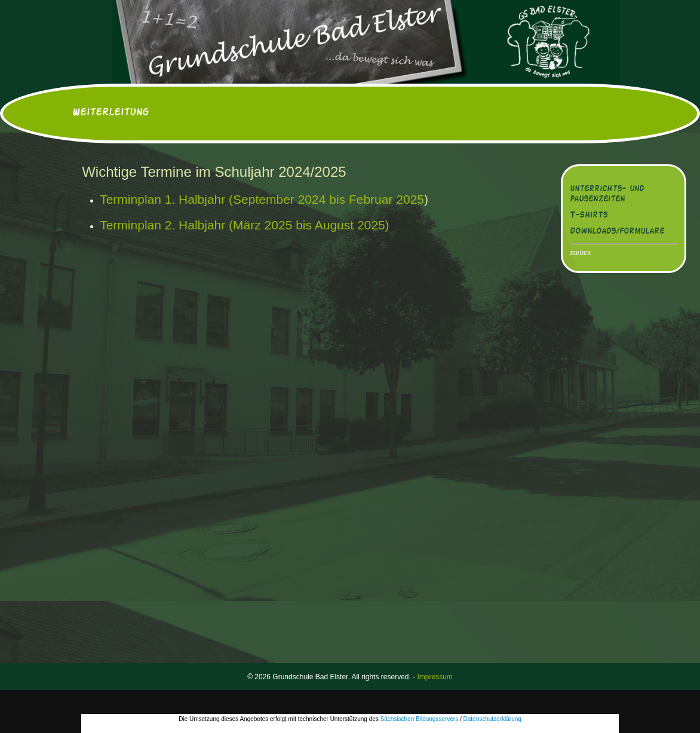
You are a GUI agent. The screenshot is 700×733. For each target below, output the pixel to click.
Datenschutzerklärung (492, 719)
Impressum (435, 677)
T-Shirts (589, 216)
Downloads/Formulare (617, 232)
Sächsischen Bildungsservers (420, 719)
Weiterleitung (110, 113)
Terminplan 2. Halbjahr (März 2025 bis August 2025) (244, 225)
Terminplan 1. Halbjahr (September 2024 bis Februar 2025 (262, 199)
